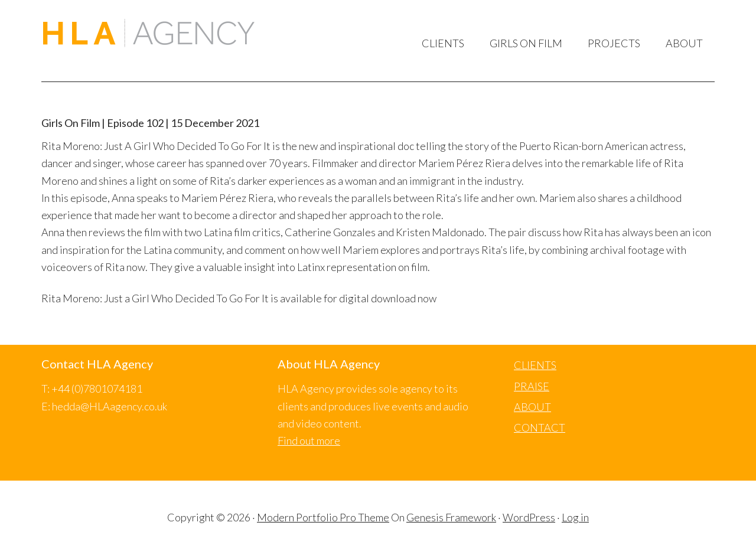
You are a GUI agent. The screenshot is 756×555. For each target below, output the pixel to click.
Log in (575, 517)
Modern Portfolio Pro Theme (323, 517)
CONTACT (540, 427)
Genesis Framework (451, 517)
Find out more (309, 440)
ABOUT (532, 407)
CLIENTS (535, 365)
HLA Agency (149, 35)
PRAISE (532, 386)
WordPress (529, 517)
